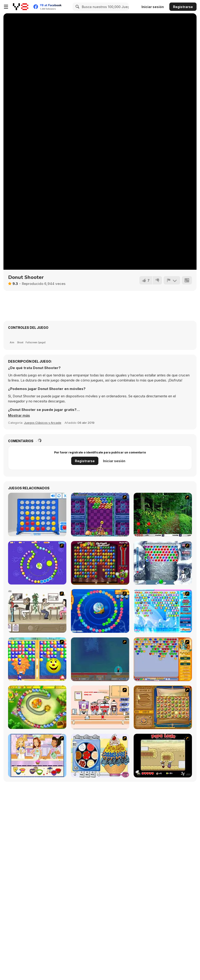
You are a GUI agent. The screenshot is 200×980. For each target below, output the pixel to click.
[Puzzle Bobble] (100, 515)
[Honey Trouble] (37, 707)
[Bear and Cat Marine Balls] (100, 611)
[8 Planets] (37, 563)
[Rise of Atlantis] (163, 707)
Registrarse (183, 7)
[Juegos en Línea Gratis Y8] (21, 7)
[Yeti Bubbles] (163, 563)
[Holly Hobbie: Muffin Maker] (37, 755)
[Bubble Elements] (163, 611)
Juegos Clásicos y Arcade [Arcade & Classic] (43, 423)
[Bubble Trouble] (100, 659)
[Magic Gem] (37, 659)
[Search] (77, 7)
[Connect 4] (37, 514)
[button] (19, 415)
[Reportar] (172, 280)
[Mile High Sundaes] (100, 756)
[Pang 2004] (163, 515)
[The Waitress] (37, 611)
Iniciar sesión (153, 7)
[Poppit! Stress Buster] (100, 563)
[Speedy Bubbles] (163, 659)
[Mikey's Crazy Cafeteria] (100, 707)
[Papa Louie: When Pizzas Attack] (163, 756)
